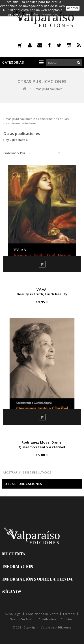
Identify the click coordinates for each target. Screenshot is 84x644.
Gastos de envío (22, 619)
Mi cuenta (14, 554)
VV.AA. (42, 289)
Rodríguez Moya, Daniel (42, 442)
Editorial (69, 614)
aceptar (73, 8)
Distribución (47, 619)
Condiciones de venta (42, 614)
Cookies (67, 619)
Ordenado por (14, 153)
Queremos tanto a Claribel (42, 447)
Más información (45, 14)
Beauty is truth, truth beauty (42, 294)
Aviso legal (13, 614)
